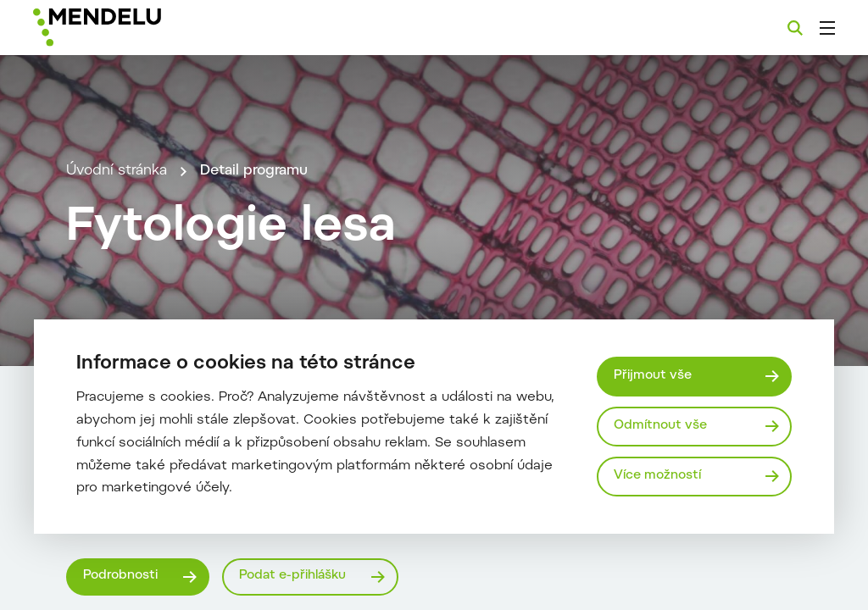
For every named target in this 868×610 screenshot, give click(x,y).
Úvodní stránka (117, 171)
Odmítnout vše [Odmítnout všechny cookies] (660, 426)
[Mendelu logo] (125, 28)
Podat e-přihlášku (292, 576)
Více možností (657, 476)
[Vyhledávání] (795, 28)
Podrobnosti (120, 576)
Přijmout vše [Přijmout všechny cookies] (653, 376)
